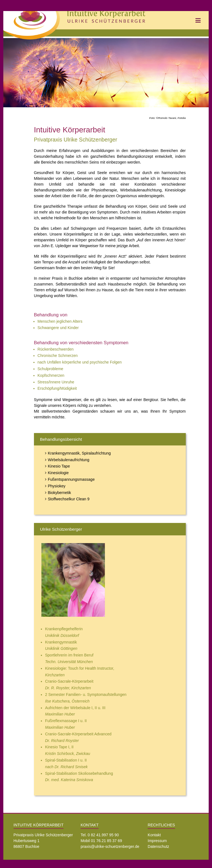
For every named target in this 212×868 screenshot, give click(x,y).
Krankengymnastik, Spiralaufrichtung (79, 453)
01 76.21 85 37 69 (106, 841)
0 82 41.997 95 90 (103, 835)
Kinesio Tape (59, 466)
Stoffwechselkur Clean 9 (69, 499)
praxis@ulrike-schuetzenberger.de (110, 846)
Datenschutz (158, 846)
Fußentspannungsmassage (71, 479)
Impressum (157, 841)
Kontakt (154, 835)
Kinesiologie (58, 473)
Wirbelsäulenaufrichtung (68, 460)
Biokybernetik (59, 493)
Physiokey (57, 486)
